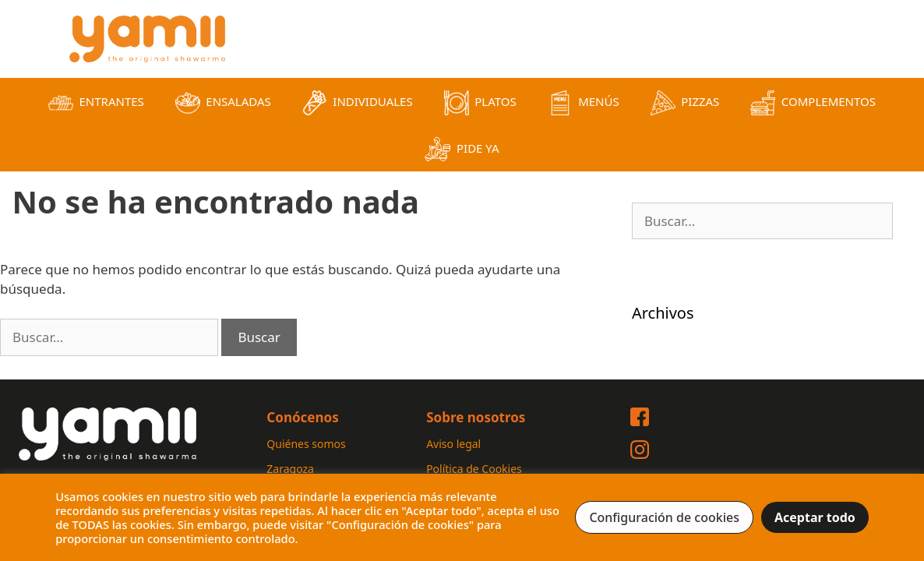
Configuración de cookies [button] (664, 517)
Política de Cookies (474, 469)
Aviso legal (453, 444)
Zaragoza (290, 469)
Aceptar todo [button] (815, 517)
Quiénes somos (306, 444)
